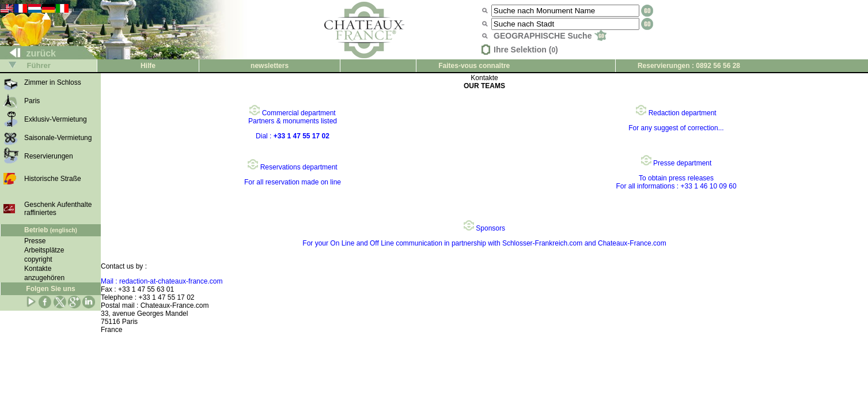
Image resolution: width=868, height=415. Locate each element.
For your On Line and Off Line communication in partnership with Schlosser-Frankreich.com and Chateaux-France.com (484, 243)
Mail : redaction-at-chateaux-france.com (162, 281)
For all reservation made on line (293, 182)
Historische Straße (53, 179)
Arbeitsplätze (44, 250)
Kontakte (38, 269)
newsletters (270, 66)
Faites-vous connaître (474, 66)
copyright (38, 259)
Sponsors (484, 228)
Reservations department (292, 167)
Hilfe (148, 66)
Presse (35, 241)
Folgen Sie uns (50, 289)
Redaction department (676, 113)
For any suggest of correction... (676, 128)
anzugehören (44, 278)
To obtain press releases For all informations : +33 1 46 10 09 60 (676, 182)
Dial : (293, 136)
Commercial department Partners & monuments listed (293, 117)
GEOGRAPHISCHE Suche (550, 36)
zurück (28, 53)
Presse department (676, 163)
